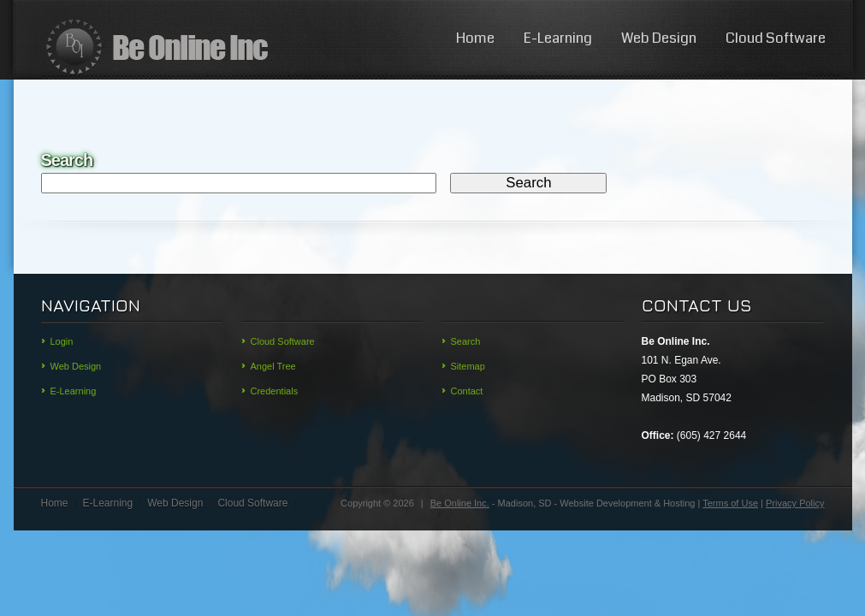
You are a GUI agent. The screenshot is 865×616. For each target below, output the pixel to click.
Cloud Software (776, 38)
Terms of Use (730, 503)
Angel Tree (273, 366)
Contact (467, 391)
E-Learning (558, 38)
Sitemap (468, 366)
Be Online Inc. (460, 503)
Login (62, 341)
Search (466, 341)
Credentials (275, 391)
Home (475, 38)
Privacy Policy (795, 503)
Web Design (659, 38)
